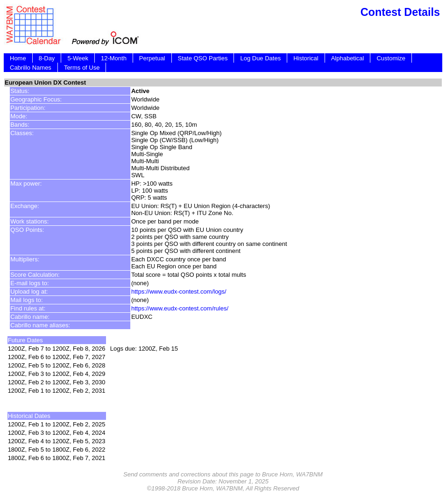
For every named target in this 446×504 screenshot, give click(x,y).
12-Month (114, 58)
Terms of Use (82, 68)
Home (18, 58)
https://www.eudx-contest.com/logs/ (179, 292)
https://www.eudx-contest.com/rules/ (180, 308)
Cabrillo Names (31, 68)
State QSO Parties (203, 58)
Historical (306, 58)
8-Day (47, 58)
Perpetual (152, 58)
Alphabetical (348, 58)
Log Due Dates (260, 58)
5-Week (78, 58)
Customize (391, 58)
